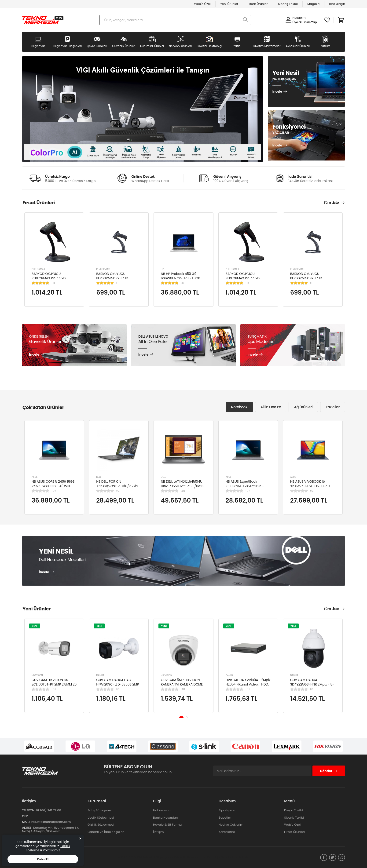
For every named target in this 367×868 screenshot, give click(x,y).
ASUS (35, 477)
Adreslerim (227, 832)
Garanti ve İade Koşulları (106, 832)
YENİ (35, 626)
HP (162, 269)
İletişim (158, 832)
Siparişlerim (228, 810)
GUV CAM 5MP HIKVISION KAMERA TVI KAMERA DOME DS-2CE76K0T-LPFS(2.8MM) (182, 684)
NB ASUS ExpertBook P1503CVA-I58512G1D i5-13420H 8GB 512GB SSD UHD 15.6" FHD (247, 488)
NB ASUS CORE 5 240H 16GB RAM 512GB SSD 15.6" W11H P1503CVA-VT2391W (53, 486)
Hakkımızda (162, 810)
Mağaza (313, 4)
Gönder (329, 771)
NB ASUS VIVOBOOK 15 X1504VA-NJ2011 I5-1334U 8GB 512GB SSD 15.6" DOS (310, 486)
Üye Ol (297, 22)
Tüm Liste (331, 203)
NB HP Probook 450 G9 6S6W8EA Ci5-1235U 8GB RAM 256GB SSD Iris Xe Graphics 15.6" (180, 281)
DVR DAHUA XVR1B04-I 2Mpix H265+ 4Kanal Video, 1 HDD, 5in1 (248, 684)
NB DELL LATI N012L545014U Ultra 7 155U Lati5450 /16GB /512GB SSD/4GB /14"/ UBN (182, 486)
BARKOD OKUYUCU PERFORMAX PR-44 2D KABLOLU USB (49, 278)
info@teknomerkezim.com (51, 822)
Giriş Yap (310, 22)
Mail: (26, 822)
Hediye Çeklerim (231, 825)
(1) (53, 283)
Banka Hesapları (165, 818)
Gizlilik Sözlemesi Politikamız (48, 848)
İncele (277, 92)
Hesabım (299, 18)
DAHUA (100, 675)
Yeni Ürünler (229, 4)
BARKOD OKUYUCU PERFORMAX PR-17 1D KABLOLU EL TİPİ (112, 278)
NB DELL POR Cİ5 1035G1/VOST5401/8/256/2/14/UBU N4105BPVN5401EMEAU (123, 486)
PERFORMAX (38, 269)
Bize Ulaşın (337, 4)
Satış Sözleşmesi (100, 810)
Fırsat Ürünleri (258, 4)
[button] (181, 717)
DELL (99, 477)
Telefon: (29, 810)
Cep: (25, 816)
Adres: (27, 828)
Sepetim (225, 818)
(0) (54, 491)
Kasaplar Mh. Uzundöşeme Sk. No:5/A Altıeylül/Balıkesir (51, 830)
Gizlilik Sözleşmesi (101, 825)
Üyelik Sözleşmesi (101, 818)
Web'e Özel (202, 4)
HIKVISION (37, 675)
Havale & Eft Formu (167, 825)
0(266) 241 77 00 (49, 810)
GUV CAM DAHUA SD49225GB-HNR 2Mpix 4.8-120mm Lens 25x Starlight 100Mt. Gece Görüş (312, 687)
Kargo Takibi (294, 810)
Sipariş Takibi (288, 4)
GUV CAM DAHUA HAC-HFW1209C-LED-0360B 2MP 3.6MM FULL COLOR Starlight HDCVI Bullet (118, 687)
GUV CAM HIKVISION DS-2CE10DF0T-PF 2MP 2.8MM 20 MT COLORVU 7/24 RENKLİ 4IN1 (54, 687)
